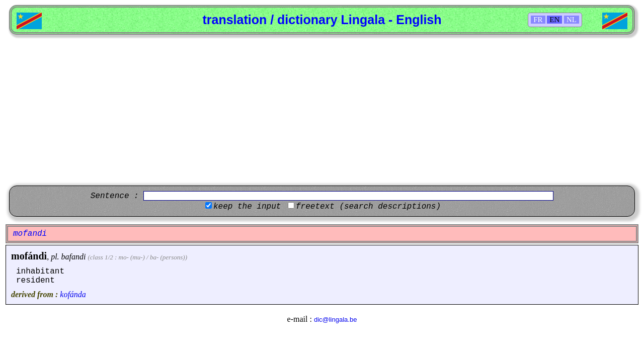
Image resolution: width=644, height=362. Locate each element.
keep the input (247, 207)
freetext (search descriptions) (368, 207)
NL (572, 20)
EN (554, 20)
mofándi (29, 256)
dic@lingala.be (335, 320)
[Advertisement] (322, 110)
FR (538, 20)
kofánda (73, 294)
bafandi (74, 257)
